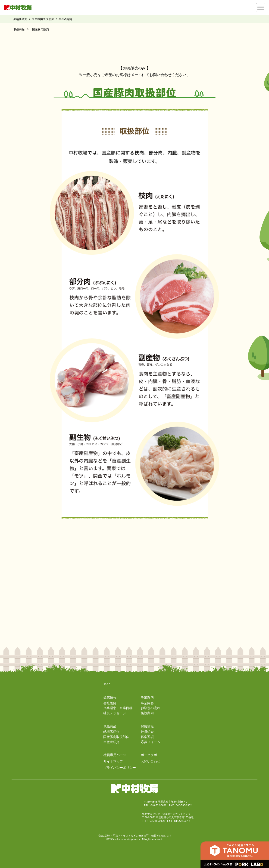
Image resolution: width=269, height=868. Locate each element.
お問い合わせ (150, 761)
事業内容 (147, 703)
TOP (107, 684)
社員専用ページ (115, 755)
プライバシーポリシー (120, 768)
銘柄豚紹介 (20, 19)
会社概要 (110, 703)
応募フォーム (150, 742)
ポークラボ (149, 755)
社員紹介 (147, 732)
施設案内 (147, 713)
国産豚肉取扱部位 (43, 19)
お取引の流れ (150, 708)
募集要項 (147, 737)
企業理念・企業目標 (118, 708)
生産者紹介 (66, 19)
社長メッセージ (115, 713)
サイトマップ (113, 761)
